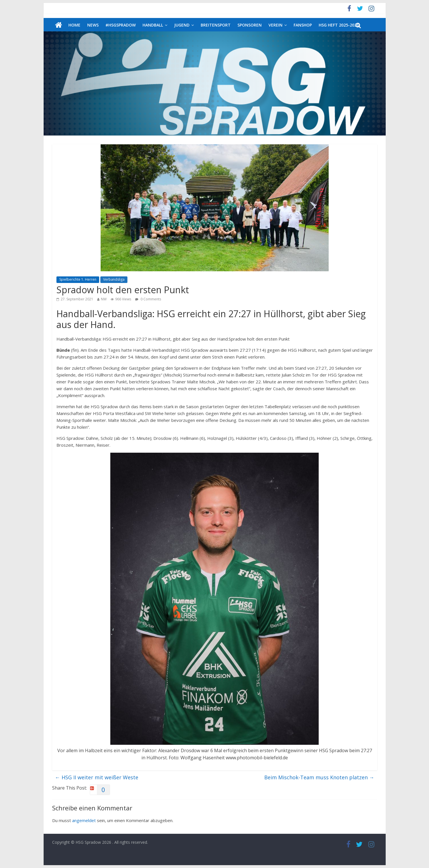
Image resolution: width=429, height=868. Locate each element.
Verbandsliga (114, 279)
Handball (153, 25)
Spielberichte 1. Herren (78, 279)
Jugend (182, 25)
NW (104, 299)
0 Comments (148, 299)
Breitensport (216, 25)
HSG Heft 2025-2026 (339, 25)
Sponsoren (250, 25)
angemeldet (84, 820)
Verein (276, 25)
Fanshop (303, 25)
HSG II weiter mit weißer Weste (97, 777)
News (93, 25)
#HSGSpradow (121, 25)
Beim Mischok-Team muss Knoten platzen (319, 777)
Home (74, 25)
